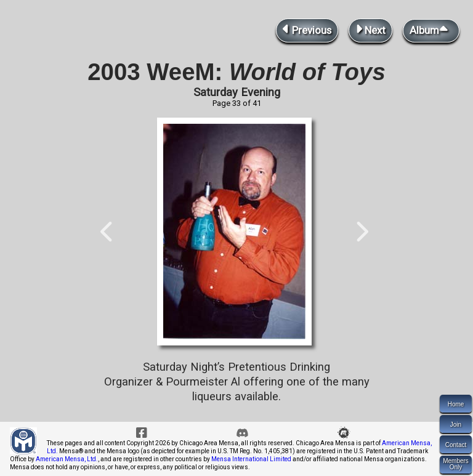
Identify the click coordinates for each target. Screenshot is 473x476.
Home (456, 404)
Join (456, 425)
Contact (456, 445)
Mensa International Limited (251, 459)
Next (370, 29)
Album (431, 30)
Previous (307, 29)
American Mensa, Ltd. (67, 459)
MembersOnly (456, 464)
